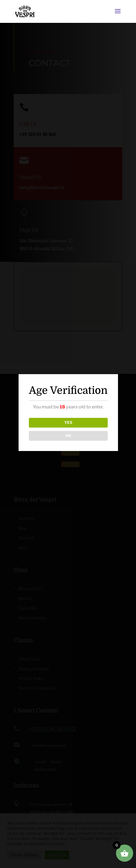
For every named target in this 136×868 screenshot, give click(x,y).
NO (68, 436)
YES (68, 422)
